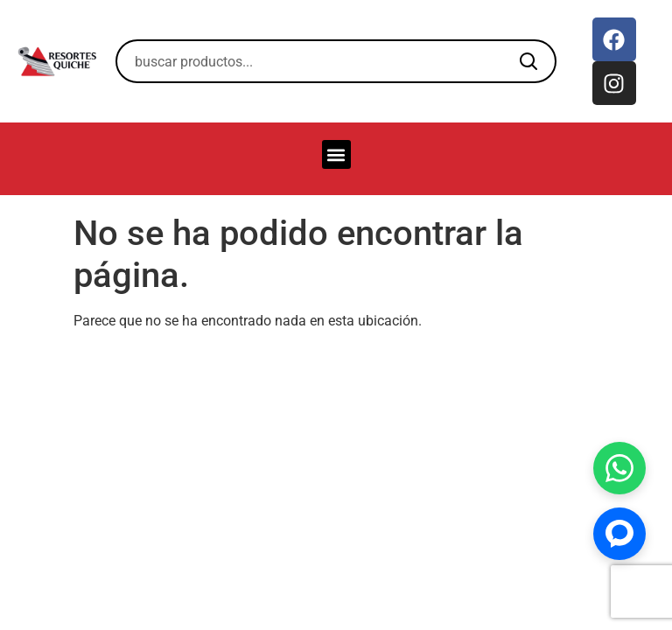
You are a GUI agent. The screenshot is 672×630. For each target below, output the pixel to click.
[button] (336, 154)
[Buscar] (528, 61)
